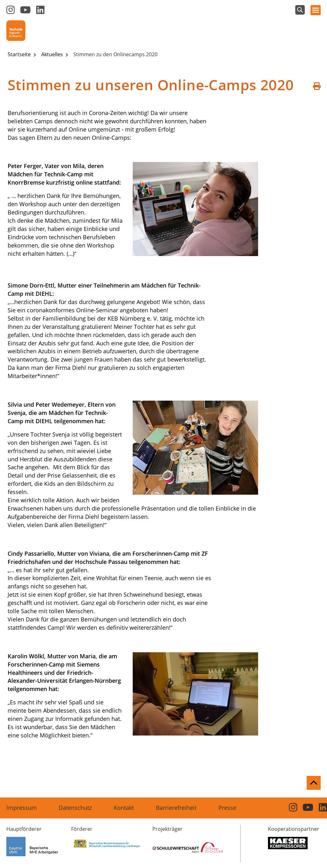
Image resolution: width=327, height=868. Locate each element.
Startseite (20, 54)
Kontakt (124, 808)
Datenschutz (75, 808)
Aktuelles (53, 54)
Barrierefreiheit (176, 808)
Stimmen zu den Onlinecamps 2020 (115, 54)
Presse (227, 808)
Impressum (22, 808)
